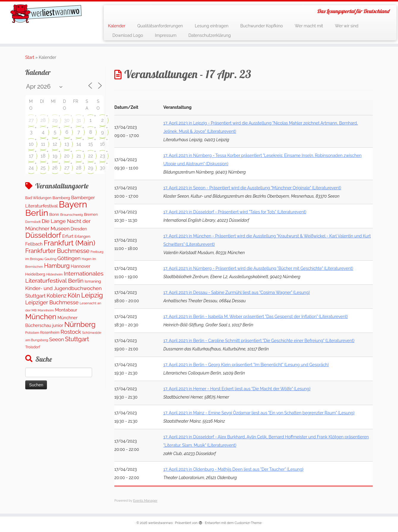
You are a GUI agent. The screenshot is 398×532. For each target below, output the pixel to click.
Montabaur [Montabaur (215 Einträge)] (66, 310)
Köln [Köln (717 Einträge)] (74, 295)
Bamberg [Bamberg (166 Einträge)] (61, 198)
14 (79, 144)
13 (67, 144)
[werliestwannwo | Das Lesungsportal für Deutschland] (46, 14)
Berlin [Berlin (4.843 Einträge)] (37, 213)
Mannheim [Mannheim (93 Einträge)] (46, 310)
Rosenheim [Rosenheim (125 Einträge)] (50, 332)
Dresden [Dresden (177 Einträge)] (79, 229)
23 (103, 156)
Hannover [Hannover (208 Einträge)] (80, 266)
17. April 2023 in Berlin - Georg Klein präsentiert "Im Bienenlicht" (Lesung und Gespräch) (246, 365)
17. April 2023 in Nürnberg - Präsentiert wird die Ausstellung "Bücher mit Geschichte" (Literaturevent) (258, 268)
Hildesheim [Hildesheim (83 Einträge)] (54, 274)
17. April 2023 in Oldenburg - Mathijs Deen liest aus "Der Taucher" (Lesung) (233, 469)
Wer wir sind (347, 26)
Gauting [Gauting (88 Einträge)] (50, 259)
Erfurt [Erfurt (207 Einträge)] (68, 236)
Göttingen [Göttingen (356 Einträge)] (69, 258)
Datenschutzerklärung (210, 35)
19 (55, 156)
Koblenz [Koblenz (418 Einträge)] (57, 296)
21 (79, 156)
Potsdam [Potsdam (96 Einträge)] (32, 333)
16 (103, 144)
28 (43, 120)
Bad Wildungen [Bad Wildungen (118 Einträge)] (38, 198)
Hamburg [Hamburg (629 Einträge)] (57, 266)
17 (31, 156)
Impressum (166, 35)
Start (30, 57)
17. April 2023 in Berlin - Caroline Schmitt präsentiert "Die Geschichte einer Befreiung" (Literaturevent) (259, 341)
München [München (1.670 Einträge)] (41, 317)
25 (43, 168)
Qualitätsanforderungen (160, 26)
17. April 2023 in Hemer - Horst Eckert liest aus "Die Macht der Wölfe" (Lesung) (237, 389)
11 (43, 144)
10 (31, 144)
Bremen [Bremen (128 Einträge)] (91, 214)
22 (91, 156)
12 (55, 144)
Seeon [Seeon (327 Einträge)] (56, 339)
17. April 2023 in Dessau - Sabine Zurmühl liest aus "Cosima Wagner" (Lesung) (237, 292)
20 (67, 156)
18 (43, 156)
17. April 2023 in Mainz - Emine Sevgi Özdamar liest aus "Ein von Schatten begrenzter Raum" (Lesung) (259, 413)
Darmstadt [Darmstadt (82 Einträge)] (33, 222)
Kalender (117, 26)
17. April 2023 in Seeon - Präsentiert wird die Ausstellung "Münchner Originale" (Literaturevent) (252, 188)
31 (79, 120)
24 (31, 168)
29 (55, 120)
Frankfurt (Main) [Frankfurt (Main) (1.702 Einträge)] (69, 243)
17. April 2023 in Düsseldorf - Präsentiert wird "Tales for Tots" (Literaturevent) (235, 212)
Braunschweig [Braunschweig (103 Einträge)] (72, 215)
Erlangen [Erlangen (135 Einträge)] (82, 236)
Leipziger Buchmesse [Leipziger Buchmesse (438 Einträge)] (52, 302)
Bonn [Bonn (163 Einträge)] (54, 214)
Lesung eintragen (212, 26)
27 (31, 120)
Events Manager (145, 501)
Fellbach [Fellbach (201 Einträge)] (34, 244)
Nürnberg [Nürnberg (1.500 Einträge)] (80, 325)
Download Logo (128, 35)
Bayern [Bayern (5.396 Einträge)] (73, 204)
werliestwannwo (161, 523)
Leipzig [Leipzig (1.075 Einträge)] (92, 295)
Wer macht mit (309, 26)
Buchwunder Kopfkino (262, 26)
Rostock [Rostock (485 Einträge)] (71, 332)
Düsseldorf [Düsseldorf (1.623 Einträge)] (43, 235)
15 (91, 144)
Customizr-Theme (248, 523)
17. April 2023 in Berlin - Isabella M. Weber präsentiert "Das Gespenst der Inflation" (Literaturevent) (256, 317)
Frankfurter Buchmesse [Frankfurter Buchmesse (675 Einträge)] (57, 251)
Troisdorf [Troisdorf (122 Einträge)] (33, 347)
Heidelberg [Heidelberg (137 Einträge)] (35, 274)
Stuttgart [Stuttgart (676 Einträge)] (77, 339)
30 (67, 120)
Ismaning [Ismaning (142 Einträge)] (93, 281)
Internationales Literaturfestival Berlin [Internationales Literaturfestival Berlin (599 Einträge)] (64, 277)
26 (55, 168)
